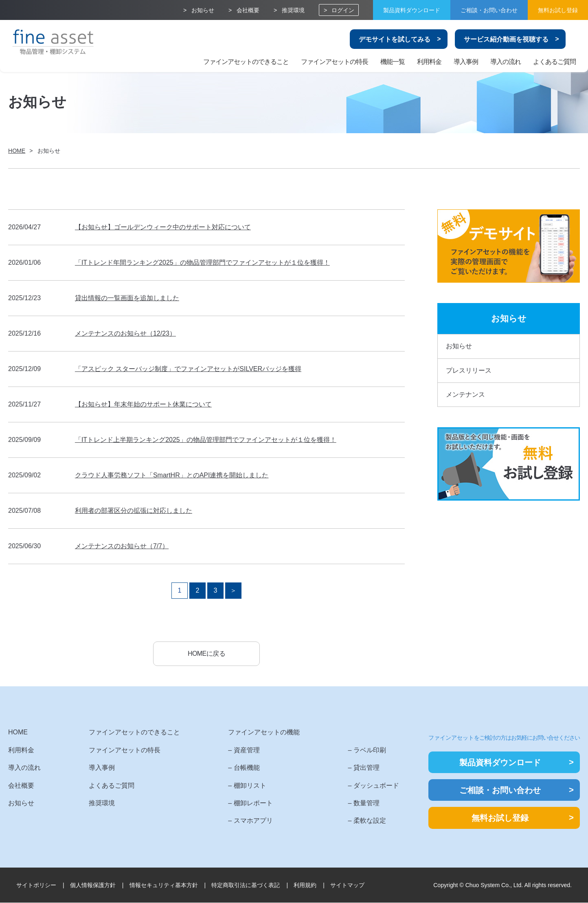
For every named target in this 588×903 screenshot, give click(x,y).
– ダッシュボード (373, 786)
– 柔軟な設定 (367, 821)
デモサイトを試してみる (395, 39)
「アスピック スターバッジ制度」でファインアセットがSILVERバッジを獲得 (188, 369)
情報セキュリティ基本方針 (164, 885)
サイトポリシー (36, 885)
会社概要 (248, 10)
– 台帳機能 (244, 768)
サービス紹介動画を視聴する (506, 39)
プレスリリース (469, 370)
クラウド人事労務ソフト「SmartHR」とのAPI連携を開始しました (172, 475)
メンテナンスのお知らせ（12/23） (125, 333)
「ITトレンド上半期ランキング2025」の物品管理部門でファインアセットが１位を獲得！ (206, 440)
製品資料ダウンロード (412, 10)
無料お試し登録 (558, 10)
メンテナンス (465, 394)
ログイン (343, 10)
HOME (18, 733)
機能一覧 (393, 62)
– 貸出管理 (363, 768)
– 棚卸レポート (250, 803)
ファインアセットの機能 (264, 733)
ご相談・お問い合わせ (489, 10)
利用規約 (305, 885)
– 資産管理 (244, 750)
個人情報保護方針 (93, 885)
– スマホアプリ (250, 821)
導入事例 (466, 62)
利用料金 (429, 62)
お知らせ (203, 10)
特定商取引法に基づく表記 (246, 885)
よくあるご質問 (554, 62)
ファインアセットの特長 (335, 62)
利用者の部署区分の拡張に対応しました (134, 511)
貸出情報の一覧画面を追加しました (127, 298)
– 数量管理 (363, 803)
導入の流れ (506, 62)
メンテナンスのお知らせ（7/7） (122, 546)
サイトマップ (347, 885)
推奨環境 (293, 10)
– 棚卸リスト (247, 786)
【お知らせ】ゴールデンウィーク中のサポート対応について (163, 227)
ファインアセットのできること (246, 62)
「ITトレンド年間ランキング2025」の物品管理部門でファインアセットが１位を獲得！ (202, 263)
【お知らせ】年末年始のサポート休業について (143, 404)
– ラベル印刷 (367, 750)
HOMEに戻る (206, 654)
